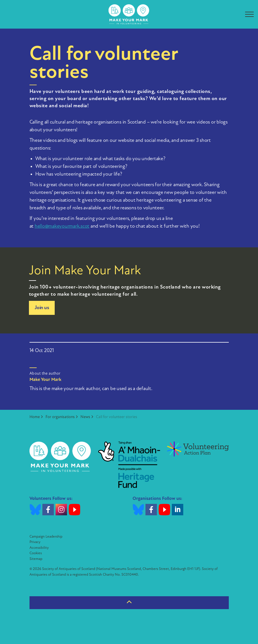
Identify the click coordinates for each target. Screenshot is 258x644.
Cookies (36, 553)
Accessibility (39, 548)
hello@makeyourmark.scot (62, 226)
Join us (42, 308)
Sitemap (36, 559)
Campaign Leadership (46, 537)
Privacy (35, 542)
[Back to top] (129, 603)
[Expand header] (249, 14)
